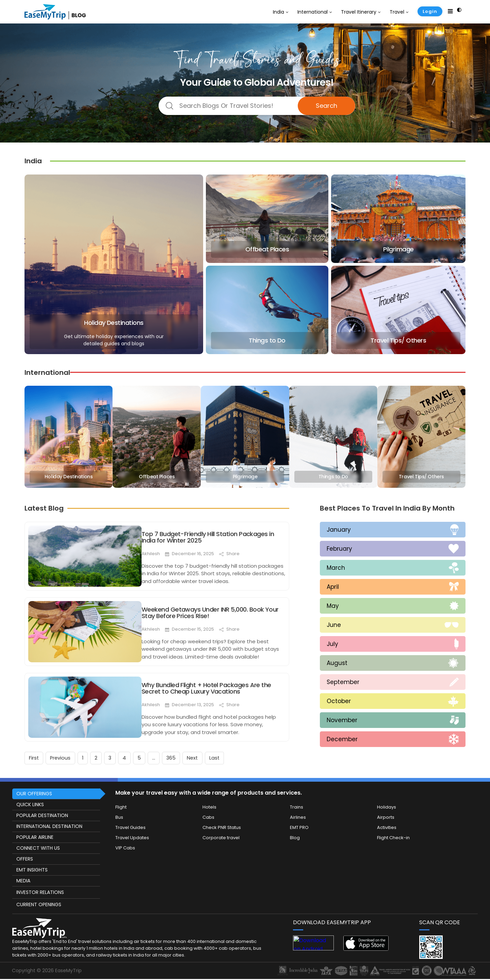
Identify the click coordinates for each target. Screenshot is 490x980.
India (279, 12)
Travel (397, 12)
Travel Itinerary (359, 12)
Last (231, 756)
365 (184, 756)
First (35, 756)
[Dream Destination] (257, 106)
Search (326, 106)
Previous (63, 756)
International (313, 12)
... (165, 756)
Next (207, 756)
